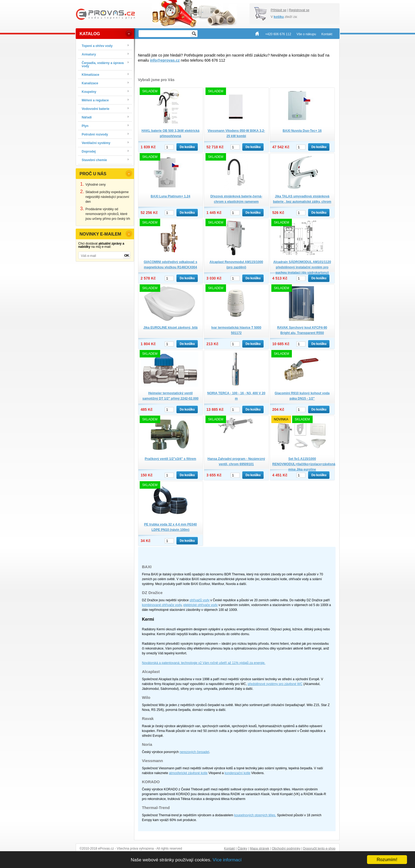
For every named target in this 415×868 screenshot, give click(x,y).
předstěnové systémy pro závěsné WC (275, 684)
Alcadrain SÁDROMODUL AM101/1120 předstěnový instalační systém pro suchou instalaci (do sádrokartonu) (302, 267)
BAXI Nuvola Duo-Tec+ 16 (302, 131)
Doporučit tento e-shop (319, 849)
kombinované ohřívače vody (162, 605)
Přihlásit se (279, 10)
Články (242, 849)
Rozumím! (387, 860)
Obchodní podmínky (286, 849)
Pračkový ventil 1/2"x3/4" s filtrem (170, 459)
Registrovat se (299, 10)
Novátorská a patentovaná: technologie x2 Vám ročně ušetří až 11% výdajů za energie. (204, 663)
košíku (279, 17)
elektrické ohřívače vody (201, 605)
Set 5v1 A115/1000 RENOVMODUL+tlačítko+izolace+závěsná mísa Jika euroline (304, 464)
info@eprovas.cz (165, 60)
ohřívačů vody (200, 600)
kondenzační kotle (238, 773)
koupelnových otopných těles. (255, 815)
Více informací (227, 860)
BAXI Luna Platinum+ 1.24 (170, 196)
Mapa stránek (259, 849)
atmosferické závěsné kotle (188, 773)
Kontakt (229, 849)
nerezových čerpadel (194, 752)
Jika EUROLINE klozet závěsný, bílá (170, 328)
